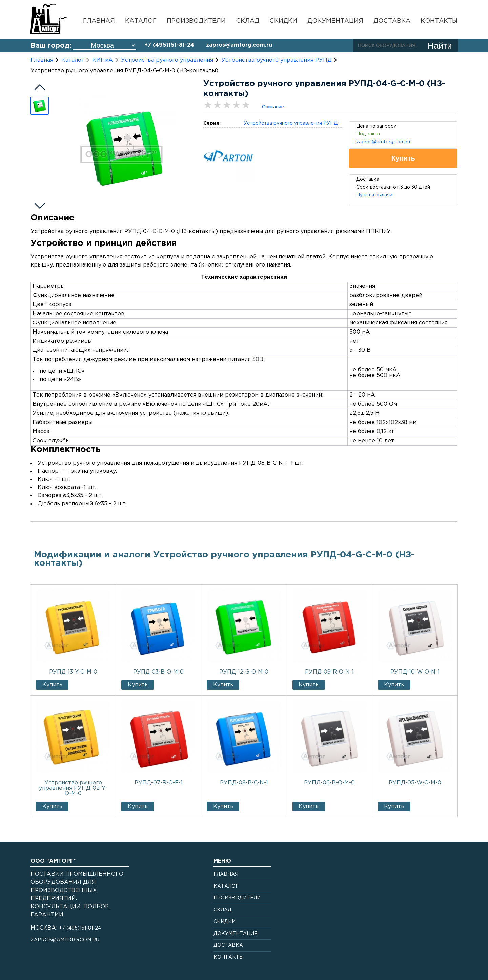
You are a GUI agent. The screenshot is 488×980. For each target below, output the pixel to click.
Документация (335, 21)
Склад (248, 21)
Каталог (141, 21)
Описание (273, 107)
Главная (99, 21)
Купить (52, 685)
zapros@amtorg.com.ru (239, 45)
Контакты (439, 21)
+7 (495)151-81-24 (169, 45)
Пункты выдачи (374, 195)
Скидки (283, 21)
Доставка (392, 21)
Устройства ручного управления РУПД (291, 123)
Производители (196, 21)
